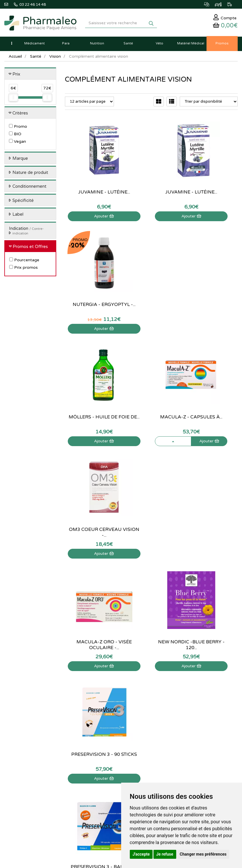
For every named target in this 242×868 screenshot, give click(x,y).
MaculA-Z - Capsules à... (151, 292)
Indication (26, 232)
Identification (15, 755)
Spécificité (23, 202)
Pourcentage (24, 262)
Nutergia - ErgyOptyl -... (212, 179)
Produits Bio (95, 707)
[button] (12, 45)
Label (18, 216)
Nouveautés (95, 694)
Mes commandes (19, 761)
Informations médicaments (188, 687)
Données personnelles (184, 719)
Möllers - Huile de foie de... (91, 292)
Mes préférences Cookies (26, 786)
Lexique (92, 681)
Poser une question (181, 681)
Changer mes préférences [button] (203, 854)
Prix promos (24, 269)
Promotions (95, 700)
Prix (16, 76)
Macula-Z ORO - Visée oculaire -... (91, 404)
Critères (20, 114)
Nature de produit (30, 174)
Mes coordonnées (19, 768)
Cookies (172, 725)
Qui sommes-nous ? (182, 675)
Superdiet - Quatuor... (212, 516)
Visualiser (151, 538)
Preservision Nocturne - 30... (151, 516)
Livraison (173, 700)
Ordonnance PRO (100, 719)
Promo (18, 128)
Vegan (17, 143)
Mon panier (14, 749)
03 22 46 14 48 (115, 621)
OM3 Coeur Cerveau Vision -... (212, 292)
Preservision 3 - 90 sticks (212, 404)
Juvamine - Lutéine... (91, 179)
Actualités (93, 675)
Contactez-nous (179, 669)
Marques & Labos (100, 687)
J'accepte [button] (141, 854)
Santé (36, 58)
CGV (169, 713)
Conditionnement (29, 188)
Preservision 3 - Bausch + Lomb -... (91, 516)
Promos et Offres (30, 248)
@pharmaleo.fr (31, 686)
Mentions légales (180, 707)
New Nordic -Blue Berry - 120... (151, 404)
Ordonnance (96, 713)
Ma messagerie (17, 774)
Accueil (16, 58)
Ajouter (91, 200)
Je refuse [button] (165, 854)
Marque (20, 160)
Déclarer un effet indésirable (189, 694)
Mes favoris (14, 780)
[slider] (13, 99)
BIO (15, 136)
